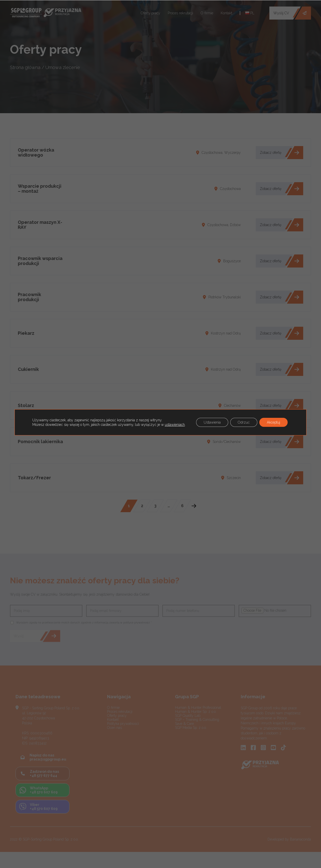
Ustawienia (212, 422)
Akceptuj (273, 422)
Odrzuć (244, 422)
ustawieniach (175, 425)
